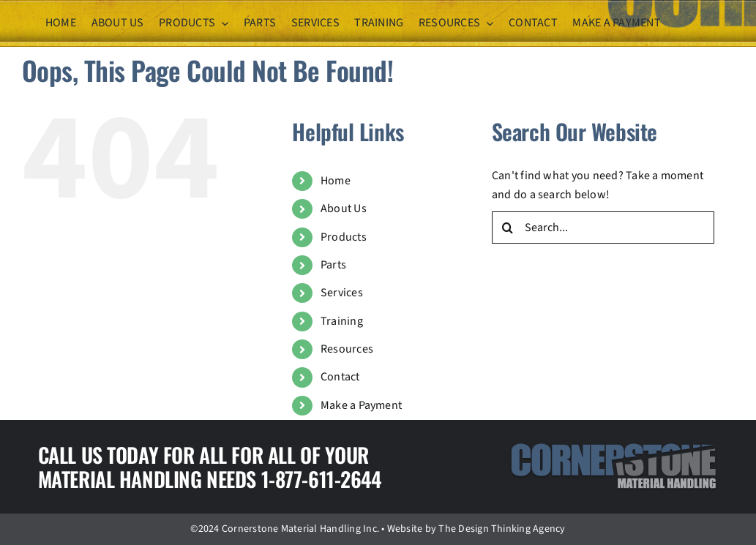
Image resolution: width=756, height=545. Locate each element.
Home (336, 181)
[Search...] (603, 228)
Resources (347, 349)
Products (344, 237)
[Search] (508, 228)
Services (342, 293)
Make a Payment (361, 405)
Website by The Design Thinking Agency (476, 529)
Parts (333, 265)
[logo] (614, 448)
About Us (344, 208)
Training (342, 321)
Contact (340, 377)
